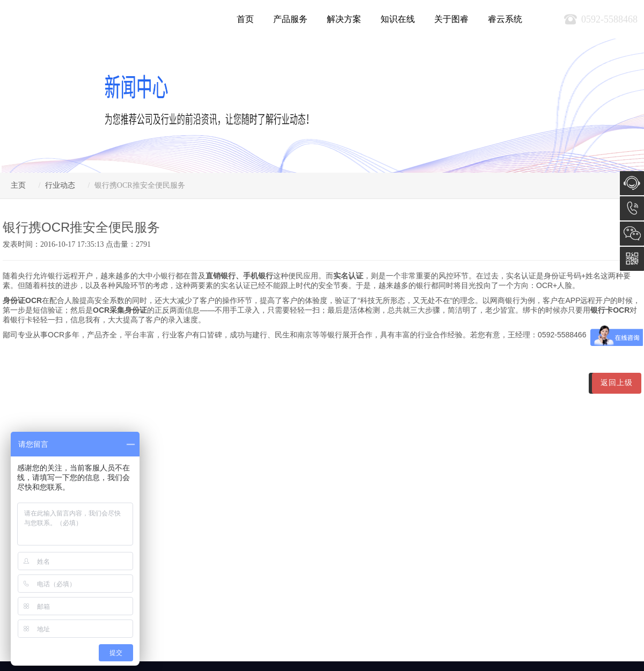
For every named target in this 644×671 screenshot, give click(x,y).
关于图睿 (451, 19)
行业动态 (60, 185)
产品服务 (290, 19)
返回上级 (617, 383)
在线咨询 (632, 183)
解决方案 (344, 19)
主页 (18, 185)
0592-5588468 (632, 208)
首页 (245, 19)
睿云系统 (505, 19)
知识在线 (398, 19)
